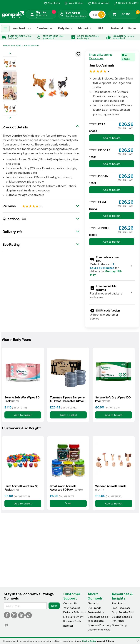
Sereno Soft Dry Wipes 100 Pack (113, 399)
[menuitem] (5, 29)
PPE (101, 28)
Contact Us (70, 604)
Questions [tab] (11, 219)
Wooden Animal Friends (111, 488)
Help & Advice (99, 3)
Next (54, 606)
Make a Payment (73, 617)
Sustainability (96, 612)
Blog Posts (118, 604)
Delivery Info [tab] (12, 232)
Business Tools (72, 621)
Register (68, 626)
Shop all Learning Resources (100, 57)
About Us (93, 604)
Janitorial (117, 28)
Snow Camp (120, 625)
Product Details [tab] (15, 127)
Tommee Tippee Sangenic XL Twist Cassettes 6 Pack (67, 399)
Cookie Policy (89, 641)
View (68, 503)
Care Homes (45, 28)
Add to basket (112, 138)
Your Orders (74, 3)
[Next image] (10, 118)
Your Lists (52, 3)
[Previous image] (10, 53)
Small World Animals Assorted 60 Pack (66, 488)
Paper (132, 28)
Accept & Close (106, 641)
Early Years (65, 28)
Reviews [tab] (9, 206)
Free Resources (121, 608)
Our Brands (94, 608)
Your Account (72, 608)
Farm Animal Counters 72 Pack (21, 488)
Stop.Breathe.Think (123, 612)
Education (84, 28)
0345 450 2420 (126, 3)
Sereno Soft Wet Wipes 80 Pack (22, 399)
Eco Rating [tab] (11, 244)
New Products (22, 28)
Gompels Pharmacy (100, 625)
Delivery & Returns (75, 612)
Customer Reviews (99, 630)
